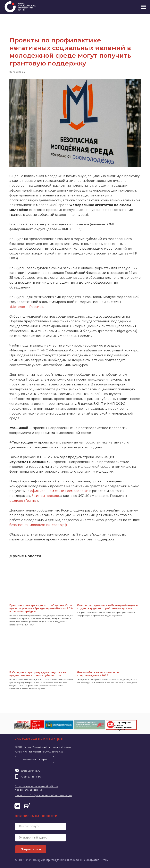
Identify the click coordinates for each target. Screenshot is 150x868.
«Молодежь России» (45, 304)
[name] (40, 825)
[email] (40, 837)
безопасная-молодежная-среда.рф (77, 522)
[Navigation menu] (143, 7)
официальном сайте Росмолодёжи (74, 489)
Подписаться (31, 848)
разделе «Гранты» (45, 498)
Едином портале (67, 493)
